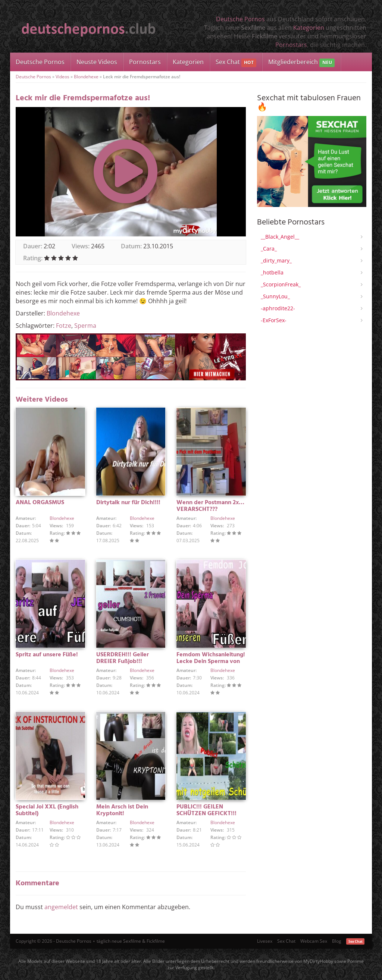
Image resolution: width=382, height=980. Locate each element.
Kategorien (309, 28)
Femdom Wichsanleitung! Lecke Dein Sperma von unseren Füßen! (211, 662)
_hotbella (272, 272)
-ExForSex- (274, 320)
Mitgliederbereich (301, 62)
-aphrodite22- (278, 308)
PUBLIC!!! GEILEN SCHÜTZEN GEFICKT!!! (206, 810)
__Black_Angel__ (280, 237)
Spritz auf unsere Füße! (47, 655)
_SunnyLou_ (275, 296)
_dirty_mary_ (276, 260)
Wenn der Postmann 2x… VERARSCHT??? (210, 506)
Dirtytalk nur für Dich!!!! (128, 503)
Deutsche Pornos (240, 19)
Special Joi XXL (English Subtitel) (47, 810)
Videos (62, 77)
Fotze (64, 326)
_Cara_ (269, 249)
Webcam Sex (314, 941)
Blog (337, 941)
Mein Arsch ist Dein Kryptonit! (122, 810)
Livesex (265, 941)
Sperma (85, 326)
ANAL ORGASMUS (40, 503)
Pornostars (291, 45)
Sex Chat (236, 62)
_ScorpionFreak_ (281, 284)
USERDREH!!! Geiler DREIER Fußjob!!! (123, 658)
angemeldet (61, 907)
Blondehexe (86, 77)
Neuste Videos (97, 62)
